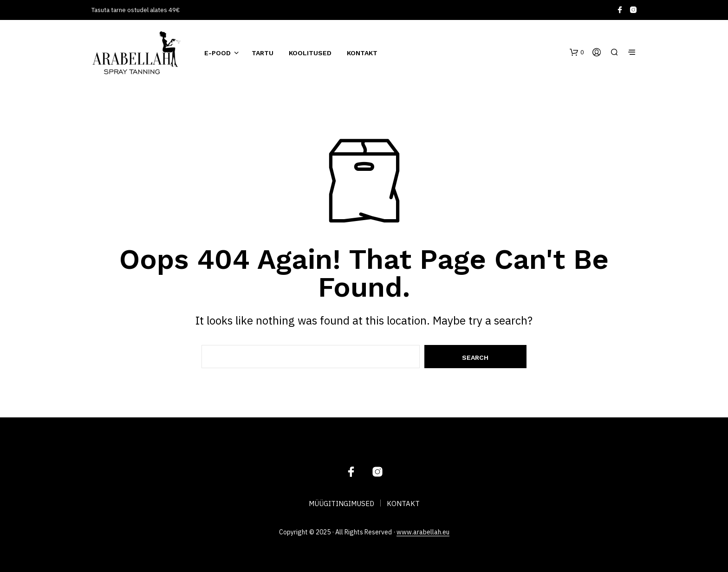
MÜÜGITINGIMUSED (341, 504)
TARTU (263, 53)
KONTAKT (362, 53)
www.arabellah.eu (423, 533)
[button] (577, 52)
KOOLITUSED (310, 53)
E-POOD (218, 53)
